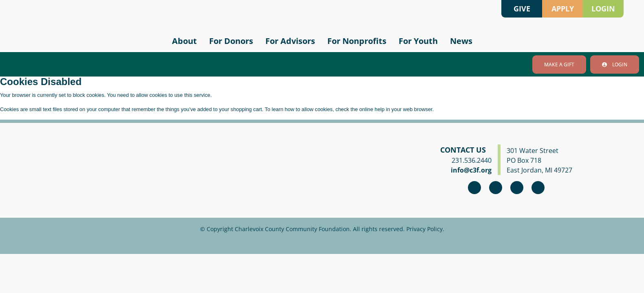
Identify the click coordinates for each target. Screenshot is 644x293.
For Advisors (290, 41)
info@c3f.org (471, 170)
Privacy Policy (425, 229)
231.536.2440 (472, 160)
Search (489, 9)
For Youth (418, 41)
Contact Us (463, 150)
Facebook (474, 188)
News (461, 41)
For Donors (231, 41)
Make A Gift (559, 65)
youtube (517, 188)
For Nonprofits (357, 41)
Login (615, 65)
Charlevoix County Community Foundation (87, 25)
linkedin (538, 188)
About (184, 41)
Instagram (496, 188)
